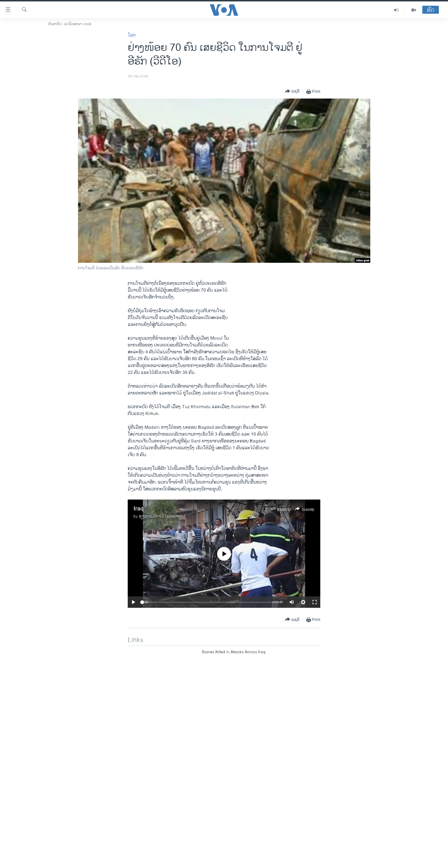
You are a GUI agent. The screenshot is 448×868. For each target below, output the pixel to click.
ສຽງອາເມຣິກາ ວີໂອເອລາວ (159, 516)
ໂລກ (132, 35)
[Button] (292, 92)
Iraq (138, 509)
